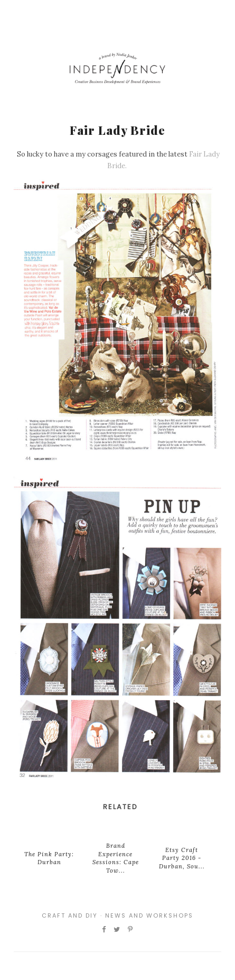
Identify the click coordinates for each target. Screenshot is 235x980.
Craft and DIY (70, 915)
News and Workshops (149, 915)
